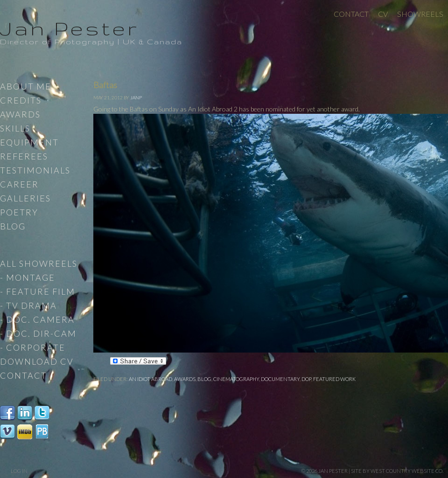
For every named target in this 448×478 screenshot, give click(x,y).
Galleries (25, 198)
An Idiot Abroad (150, 379)
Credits (21, 100)
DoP (306, 379)
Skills (15, 128)
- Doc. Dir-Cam (38, 333)
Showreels (420, 14)
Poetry (19, 212)
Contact (351, 14)
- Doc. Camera (37, 319)
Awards (185, 379)
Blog (204, 379)
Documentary (280, 379)
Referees (24, 156)
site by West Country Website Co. (397, 471)
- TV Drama (28, 305)
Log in (19, 471)
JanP (136, 97)
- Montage (28, 277)
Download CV (37, 361)
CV (383, 14)
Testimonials (35, 170)
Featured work (334, 379)
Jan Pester (70, 28)
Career (19, 184)
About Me (26, 86)
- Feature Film (38, 291)
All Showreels (39, 263)
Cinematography (236, 379)
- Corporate (33, 347)
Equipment (29, 142)
